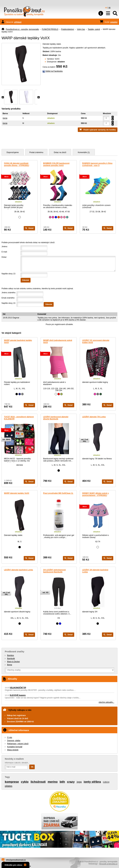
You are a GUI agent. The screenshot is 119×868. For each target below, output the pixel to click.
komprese (12, 782)
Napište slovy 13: (9, 274)
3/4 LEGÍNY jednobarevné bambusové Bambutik (54, 571)
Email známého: (8, 298)
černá (5, 118)
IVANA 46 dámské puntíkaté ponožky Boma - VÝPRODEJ (17, 164)
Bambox (11, 655)
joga (79, 782)
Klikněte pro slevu (15, 865)
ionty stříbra (92, 782)
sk (110, 8)
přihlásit (18, 22)
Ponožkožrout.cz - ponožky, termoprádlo (22, 29)
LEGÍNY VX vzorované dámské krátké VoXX (96, 341)
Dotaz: (4, 257)
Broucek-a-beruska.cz (108, 864)
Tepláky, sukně (94, 29)
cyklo (25, 782)
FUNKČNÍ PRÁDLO (50, 29)
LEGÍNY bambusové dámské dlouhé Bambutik (56, 418)
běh (62, 782)
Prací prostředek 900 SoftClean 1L (58, 493)
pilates (9, 786)
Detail (29, 228)
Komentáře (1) (84, 152)
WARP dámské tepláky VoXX (17, 493)
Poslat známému (36, 152)
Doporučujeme (13, 152)
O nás (10, 737)
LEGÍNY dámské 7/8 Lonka (94, 417)
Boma (10, 665)
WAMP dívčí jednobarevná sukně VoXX (58, 341)
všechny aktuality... (107, 702)
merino (53, 782)
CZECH (106, 782)
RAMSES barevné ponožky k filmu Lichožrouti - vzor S (97, 164)
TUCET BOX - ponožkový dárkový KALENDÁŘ (19, 418)
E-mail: (4, 252)
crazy (71, 782)
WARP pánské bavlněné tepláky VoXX (18, 341)
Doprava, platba (14, 741)
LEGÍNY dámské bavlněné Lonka (19, 570)
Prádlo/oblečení (68, 29)
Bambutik (11, 659)
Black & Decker (13, 662)
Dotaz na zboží (60, 152)
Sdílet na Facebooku (54, 71)
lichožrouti (38, 782)
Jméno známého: (9, 293)
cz (106, 8)
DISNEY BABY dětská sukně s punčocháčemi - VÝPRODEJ (96, 494)
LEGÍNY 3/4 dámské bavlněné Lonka (95, 571)
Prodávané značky (15, 652)
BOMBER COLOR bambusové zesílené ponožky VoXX (56, 164)
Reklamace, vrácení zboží (18, 744)
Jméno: (5, 247)
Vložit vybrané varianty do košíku (100, 130)
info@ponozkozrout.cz (16, 860)
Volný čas (81, 29)
